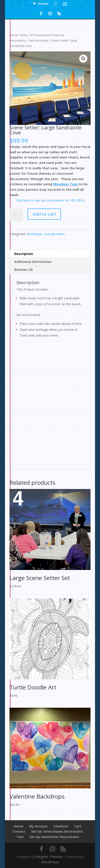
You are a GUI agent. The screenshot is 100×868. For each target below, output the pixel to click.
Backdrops (35, 234)
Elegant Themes (49, 857)
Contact (19, 831)
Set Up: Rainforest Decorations (54, 837)
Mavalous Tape (66, 184)
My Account (38, 826)
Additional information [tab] (33, 262)
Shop (24, 35)
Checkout (61, 826)
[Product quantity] (16, 215)
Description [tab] (24, 254)
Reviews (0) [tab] (23, 270)
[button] (83, 59)
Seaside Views (38, 40)
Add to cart (44, 214)
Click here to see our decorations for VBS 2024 (50, 200)
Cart (78, 826)
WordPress (50, 862)
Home (14, 35)
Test (20, 837)
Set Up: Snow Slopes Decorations (57, 831)
